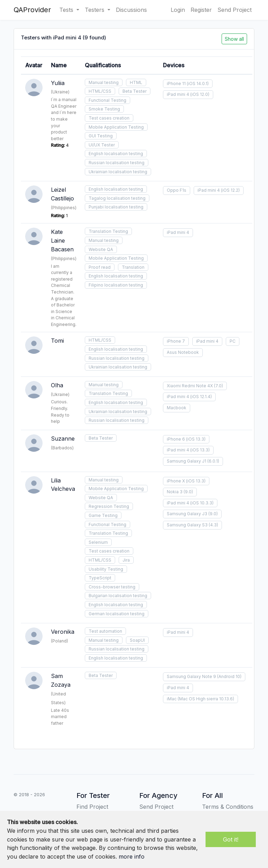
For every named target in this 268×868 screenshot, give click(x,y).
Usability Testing (106, 569)
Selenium (98, 542)
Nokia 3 (175, 492)
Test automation (105, 631)
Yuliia (58, 83)
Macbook (177, 408)
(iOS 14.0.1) (198, 83)
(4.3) (213, 525)
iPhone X (176, 481)
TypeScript (100, 578)
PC (233, 341)
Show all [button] (234, 39)
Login (178, 10)
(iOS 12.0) (200, 94)
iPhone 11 (176, 83)
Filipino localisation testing (116, 285)
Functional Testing (107, 100)
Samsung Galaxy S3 (187, 525)
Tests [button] (67, 10)
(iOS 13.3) (196, 439)
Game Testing (103, 515)
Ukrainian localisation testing (118, 172)
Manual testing (104, 82)
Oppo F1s (177, 190)
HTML (136, 82)
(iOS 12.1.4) (201, 397)
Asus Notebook (183, 352)
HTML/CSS (100, 91)
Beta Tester (135, 91)
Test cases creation (109, 118)
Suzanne (63, 439)
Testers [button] (95, 10)
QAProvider (32, 10)
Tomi (57, 341)
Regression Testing (109, 506)
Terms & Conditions (228, 807)
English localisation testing (116, 154)
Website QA (101, 249)
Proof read (100, 267)
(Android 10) (229, 676)
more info (132, 856)
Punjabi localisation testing (116, 207)
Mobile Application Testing (116, 127)
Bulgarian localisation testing (118, 596)
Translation (133, 267)
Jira (126, 560)
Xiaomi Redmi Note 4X (190, 386)
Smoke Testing (104, 109)
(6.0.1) (213, 461)
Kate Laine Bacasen (62, 241)
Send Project (234, 10)
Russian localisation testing (117, 163)
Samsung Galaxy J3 (187, 514)
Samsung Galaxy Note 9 (191, 676)
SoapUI (137, 640)
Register (201, 10)
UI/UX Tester (102, 145)
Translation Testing (108, 231)
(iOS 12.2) (230, 190)
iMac (172, 699)
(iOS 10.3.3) (202, 503)
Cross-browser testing (112, 587)
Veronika (63, 632)
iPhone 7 (176, 341)
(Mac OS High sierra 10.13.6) (206, 699)
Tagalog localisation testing (117, 198)
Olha (57, 385)
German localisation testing (117, 614)
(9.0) (188, 492)
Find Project (92, 807)
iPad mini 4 (178, 94)
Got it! (231, 839)
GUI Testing (101, 136)
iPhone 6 (176, 439)
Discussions (131, 10)
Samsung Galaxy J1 (187, 461)
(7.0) (218, 386)
